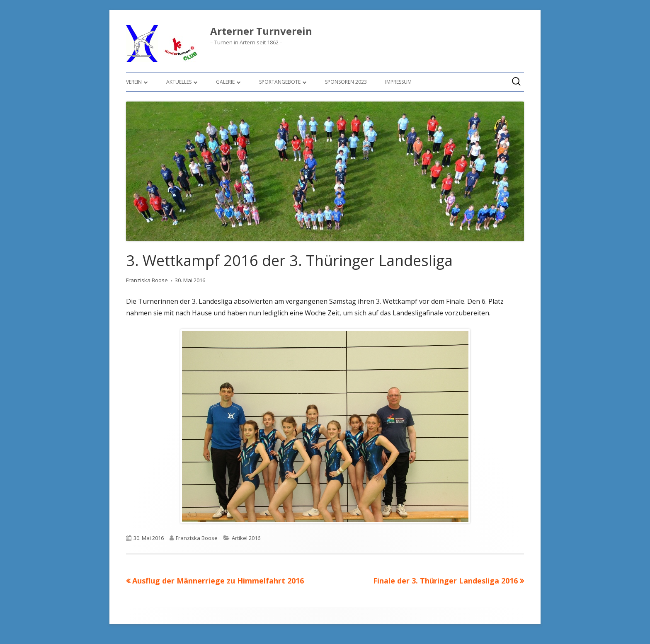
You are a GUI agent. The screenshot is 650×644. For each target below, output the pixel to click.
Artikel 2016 (246, 538)
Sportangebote (280, 82)
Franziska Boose (147, 280)
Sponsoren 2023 (346, 82)
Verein (134, 82)
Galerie (225, 82)
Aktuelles (179, 82)
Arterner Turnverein (261, 31)
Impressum (398, 82)
